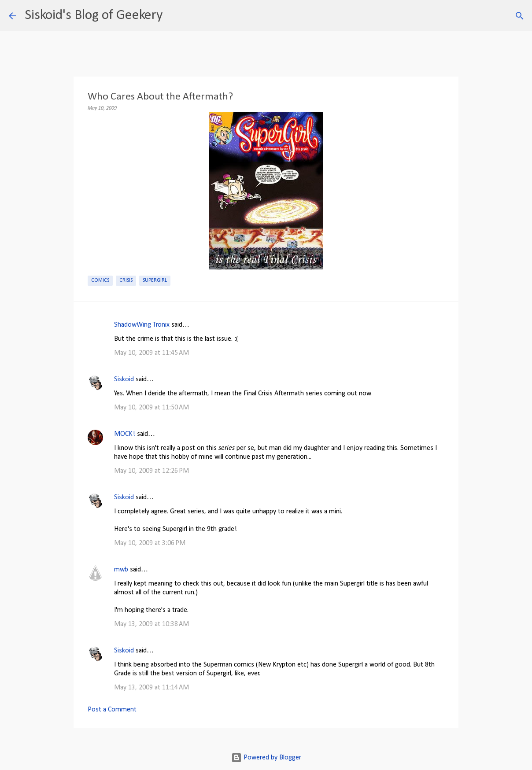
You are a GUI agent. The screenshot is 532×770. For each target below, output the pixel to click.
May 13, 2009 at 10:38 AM (151, 624)
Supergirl (155, 280)
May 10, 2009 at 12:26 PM (151, 471)
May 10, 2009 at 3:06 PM (150, 543)
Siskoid (124, 379)
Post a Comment (112, 710)
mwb (121, 570)
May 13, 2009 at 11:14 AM (151, 688)
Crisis (126, 280)
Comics (100, 280)
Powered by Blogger (266, 758)
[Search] (175, 16)
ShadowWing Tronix (142, 325)
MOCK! (125, 434)
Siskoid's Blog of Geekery (94, 15)
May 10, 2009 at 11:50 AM (151, 408)
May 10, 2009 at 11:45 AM (151, 353)
